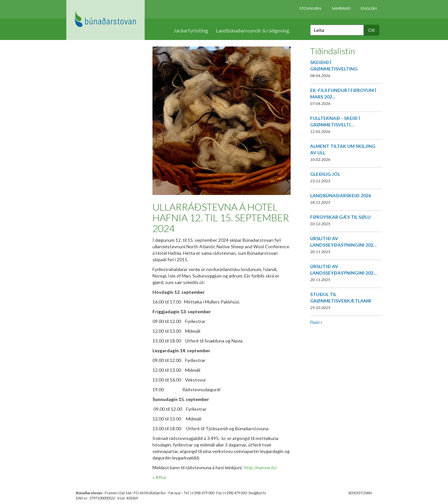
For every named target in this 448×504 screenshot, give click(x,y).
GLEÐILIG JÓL (325, 174)
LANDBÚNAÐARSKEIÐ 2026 (341, 195)
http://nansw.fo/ (260, 467)
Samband (341, 8)
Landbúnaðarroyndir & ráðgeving (253, 30)
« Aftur (159, 477)
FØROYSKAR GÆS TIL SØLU (340, 217)
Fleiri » (316, 322)
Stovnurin (310, 8)
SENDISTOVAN (360, 493)
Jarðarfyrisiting (191, 30)
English (369, 8)
